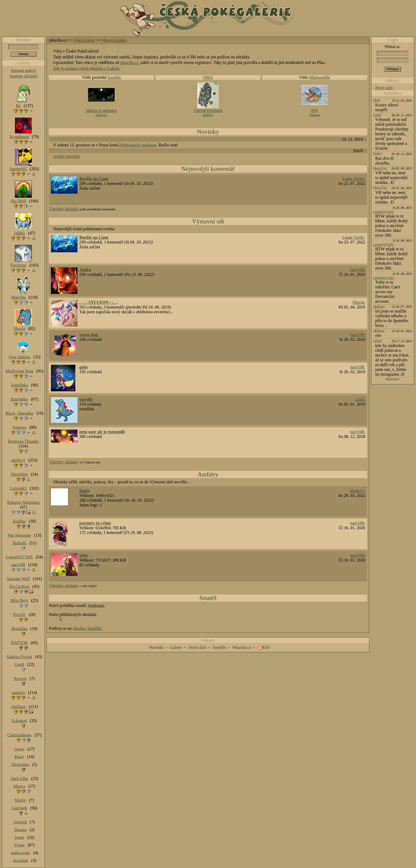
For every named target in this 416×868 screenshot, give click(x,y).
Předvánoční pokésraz (138, 145)
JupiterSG (18, 169)
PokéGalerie (84, 40)
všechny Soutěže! (88, 628)
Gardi (19, 664)
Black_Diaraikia (19, 413)
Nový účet (384, 88)
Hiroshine (19, 474)
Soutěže (114, 77)
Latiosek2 (18, 488)
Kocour (20, 678)
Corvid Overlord (208, 110)
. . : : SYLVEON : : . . (99, 302)
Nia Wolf (18, 201)
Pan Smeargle (19, 535)
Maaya (19, 786)
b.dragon (19, 721)
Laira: (360, 399)
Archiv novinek (66, 156)
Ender (377, 115)
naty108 (18, 565)
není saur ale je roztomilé (102, 432)
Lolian (377, 341)
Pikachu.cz (242, 647)
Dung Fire (380, 168)
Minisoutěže (320, 77)
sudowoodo (20, 853)
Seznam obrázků (23, 76)
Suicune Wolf (18, 579)
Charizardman (19, 735)
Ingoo (84, 491)
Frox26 (19, 615)
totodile (86, 399)
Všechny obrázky (64, 209)
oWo (83, 555)
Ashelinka (19, 385)
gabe (84, 367)
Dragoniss (21, 764)
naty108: (358, 270)
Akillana (379, 306)
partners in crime (95, 523)
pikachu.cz (129, 62)
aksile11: (357, 491)
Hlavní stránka (114, 40)
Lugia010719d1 (383, 212)
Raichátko (19, 399)
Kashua (19, 521)
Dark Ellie (19, 778)
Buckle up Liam (94, 179)
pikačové (101, 115)
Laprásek (19, 808)
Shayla (19, 329)
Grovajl (21, 822)
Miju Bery (19, 600)
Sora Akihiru (19, 357)
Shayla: (359, 302)
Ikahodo (19, 543)
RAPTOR (19, 643)
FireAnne (18, 265)
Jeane (19, 837)
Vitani (19, 845)
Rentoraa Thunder (24, 441)
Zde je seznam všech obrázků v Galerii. (87, 68)
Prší (315, 110)
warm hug (89, 335)
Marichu (18, 297)
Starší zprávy (393, 379)
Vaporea (315, 115)
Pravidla (156, 647)
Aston (19, 749)
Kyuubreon (19, 137)
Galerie (176, 647)
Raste (19, 757)
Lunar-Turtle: (354, 179)
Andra (85, 270)
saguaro (18, 693)
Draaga (20, 830)
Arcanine (21, 860)
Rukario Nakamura (23, 502)
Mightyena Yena (19, 371)
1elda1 (19, 233)
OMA (208, 77)
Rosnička (19, 629)
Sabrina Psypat (19, 657)
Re (18, 106)
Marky (21, 800)
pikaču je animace (101, 110)
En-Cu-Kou (19, 586)
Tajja (376, 100)
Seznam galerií (24, 70)
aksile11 (208, 115)
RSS (266, 647)
